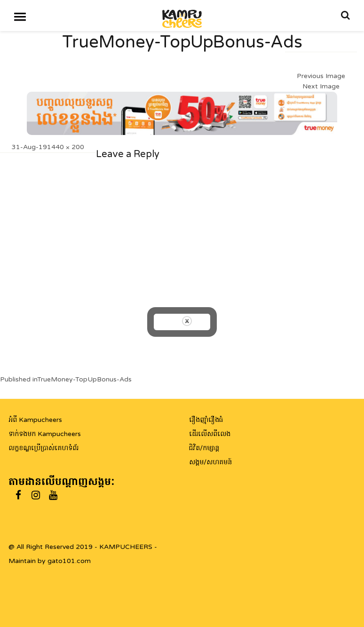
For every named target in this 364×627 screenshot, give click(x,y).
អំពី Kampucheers (35, 420)
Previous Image (321, 76)
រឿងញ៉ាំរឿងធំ (206, 420)
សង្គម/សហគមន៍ (210, 462)
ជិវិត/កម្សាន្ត (204, 448)
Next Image (321, 86)
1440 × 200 (66, 147)
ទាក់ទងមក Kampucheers (45, 434)
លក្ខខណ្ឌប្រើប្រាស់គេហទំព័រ (44, 448)
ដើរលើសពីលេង (210, 434)
